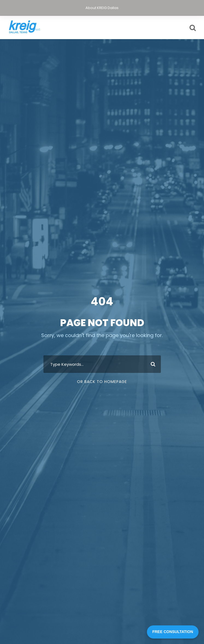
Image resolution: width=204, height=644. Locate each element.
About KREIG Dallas (102, 8)
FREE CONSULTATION (173, 632)
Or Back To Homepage (102, 382)
